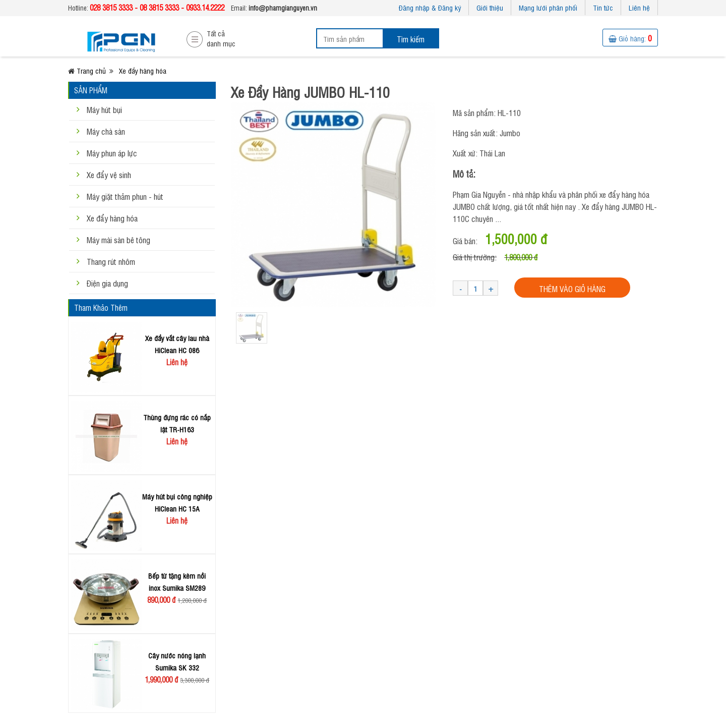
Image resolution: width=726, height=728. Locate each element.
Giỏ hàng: (630, 38)
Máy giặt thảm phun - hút (125, 196)
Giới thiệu (490, 7)
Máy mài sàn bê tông (118, 240)
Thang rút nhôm (111, 261)
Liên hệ (639, 7)
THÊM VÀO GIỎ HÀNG (572, 289)
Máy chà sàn (106, 131)
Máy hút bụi (104, 109)
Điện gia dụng (107, 283)
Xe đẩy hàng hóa (112, 218)
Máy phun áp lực (112, 153)
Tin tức (603, 7)
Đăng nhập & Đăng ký (430, 7)
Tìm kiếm (411, 39)
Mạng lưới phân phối (548, 7)
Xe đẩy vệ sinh (109, 175)
